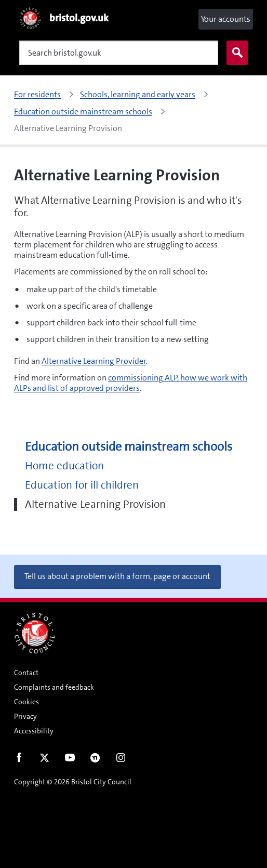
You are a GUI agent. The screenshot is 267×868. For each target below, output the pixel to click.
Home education (64, 466)
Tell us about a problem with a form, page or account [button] (117, 576)
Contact (26, 673)
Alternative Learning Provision (95, 504)
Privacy (25, 716)
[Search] (119, 53)
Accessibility (34, 731)
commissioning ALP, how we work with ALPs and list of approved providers (131, 383)
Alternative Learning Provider (94, 361)
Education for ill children (82, 485)
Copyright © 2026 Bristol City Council (73, 782)
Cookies (26, 702)
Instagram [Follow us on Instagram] (121, 760)
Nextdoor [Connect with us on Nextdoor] (95, 760)
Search (235, 53)
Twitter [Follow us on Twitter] (44, 760)
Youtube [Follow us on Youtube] (70, 760)
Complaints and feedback (54, 687)
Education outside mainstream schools (129, 447)
